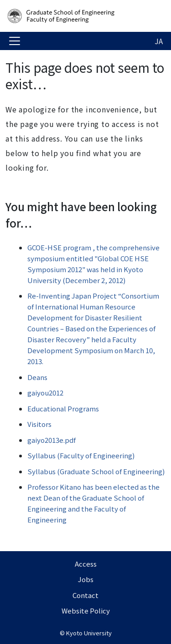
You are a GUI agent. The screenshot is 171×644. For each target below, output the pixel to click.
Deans (37, 377)
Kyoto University (89, 633)
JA (159, 41)
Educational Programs (63, 408)
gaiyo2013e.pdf (52, 440)
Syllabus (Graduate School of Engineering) (96, 471)
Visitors (39, 424)
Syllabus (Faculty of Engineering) (81, 455)
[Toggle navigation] (15, 41)
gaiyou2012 (45, 393)
